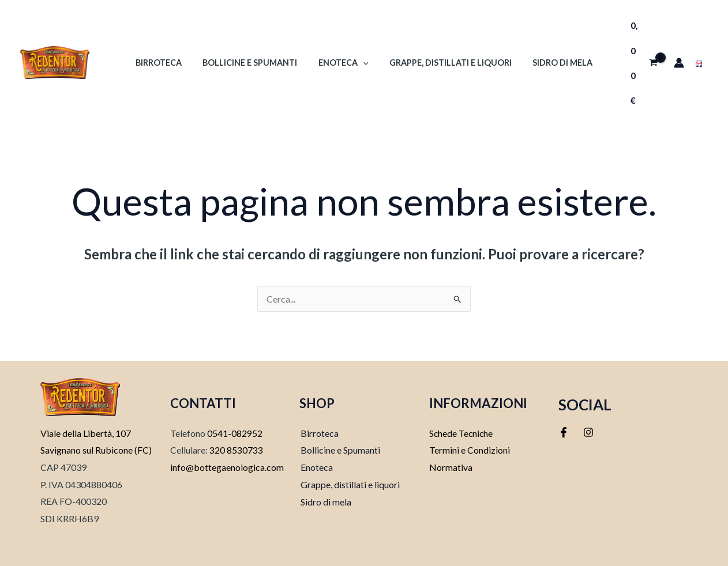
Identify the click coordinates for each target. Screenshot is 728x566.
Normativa (451, 418)
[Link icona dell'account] (677, 38)
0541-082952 (235, 383)
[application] (363, 38)
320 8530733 (235, 400)
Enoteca (344, 38)
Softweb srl (388, 538)
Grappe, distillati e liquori (349, 434)
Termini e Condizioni (470, 400)
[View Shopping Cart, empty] (638, 38)
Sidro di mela (554, 38)
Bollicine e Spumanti (254, 38)
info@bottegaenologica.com (227, 418)
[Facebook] (564, 383)
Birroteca (167, 38)
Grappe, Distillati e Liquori (446, 38)
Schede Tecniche (462, 383)
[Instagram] (588, 383)
